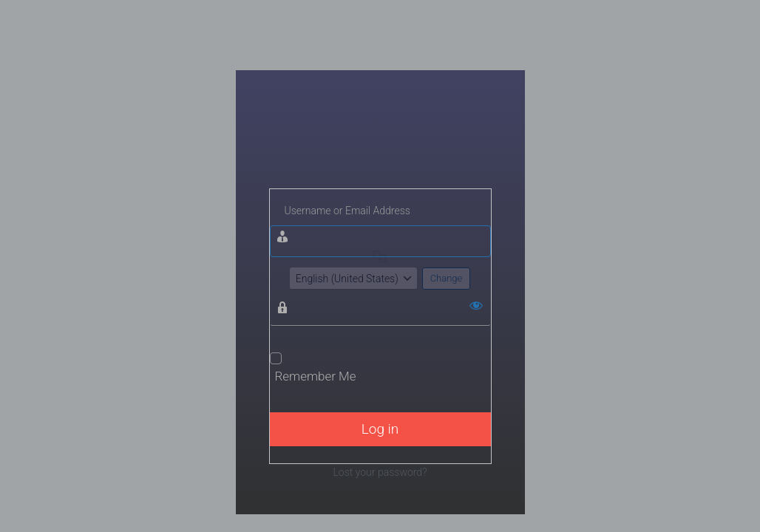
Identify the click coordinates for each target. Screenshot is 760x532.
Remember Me (316, 376)
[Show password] (476, 305)
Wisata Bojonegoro (380, 146)
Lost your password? (380, 472)
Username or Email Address (347, 211)
